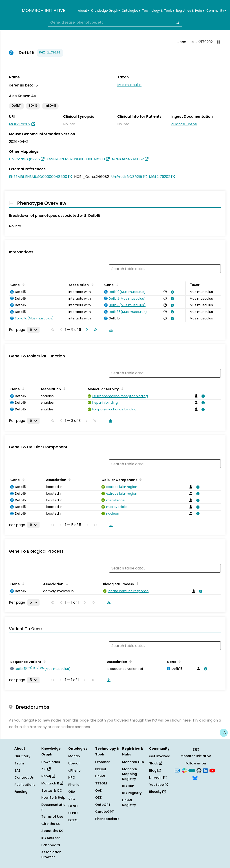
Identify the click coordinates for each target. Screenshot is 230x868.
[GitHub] (199, 770)
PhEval (101, 769)
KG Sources (51, 838)
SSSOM (101, 783)
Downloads (51, 762)
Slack (156, 763)
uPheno (74, 771)
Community (216, 11)
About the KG (53, 831)
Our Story (22, 756)
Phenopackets (107, 819)
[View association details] (172, 292)
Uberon (74, 763)
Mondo (74, 756)
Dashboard (51, 845)
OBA (72, 792)
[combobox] (115, 22)
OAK (99, 790)
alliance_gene (184, 124)
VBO (72, 799)
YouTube (158, 785)
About (83, 11)
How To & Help (53, 797)
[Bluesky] (195, 778)
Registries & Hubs (190, 11)
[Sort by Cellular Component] (140, 479)
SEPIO (73, 813)
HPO (72, 777)
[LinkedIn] (206, 770)
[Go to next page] (86, 330)
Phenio (74, 785)
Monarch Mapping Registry (130, 774)
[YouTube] (212, 770)
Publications (25, 785)
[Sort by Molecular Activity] (122, 389)
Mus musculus (129, 85)
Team (19, 763)
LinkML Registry (129, 803)
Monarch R (52, 783)
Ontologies (131, 11)
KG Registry (132, 793)
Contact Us (24, 777)
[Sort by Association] (91, 284)
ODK (99, 797)
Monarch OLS (133, 762)
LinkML (100, 776)
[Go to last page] (94, 330)
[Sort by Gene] (22, 284)
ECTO (73, 820)
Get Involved (160, 756)
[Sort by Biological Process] (137, 584)
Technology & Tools (158, 11)
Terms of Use (52, 817)
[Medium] (192, 770)
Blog (155, 771)
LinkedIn (158, 777)
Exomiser (103, 762)
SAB (18, 771)
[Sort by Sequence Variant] (44, 661)
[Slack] (184, 770)
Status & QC (52, 790)
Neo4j (48, 776)
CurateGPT (105, 812)
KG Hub (128, 786)
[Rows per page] (33, 330)
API (46, 769)
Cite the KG (51, 824)
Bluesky (157, 792)
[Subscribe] (177, 770)
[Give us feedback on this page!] (224, 733)
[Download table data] (110, 330)
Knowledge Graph (105, 11)
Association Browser (51, 855)
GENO (73, 806)
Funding (21, 792)
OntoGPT (103, 805)
